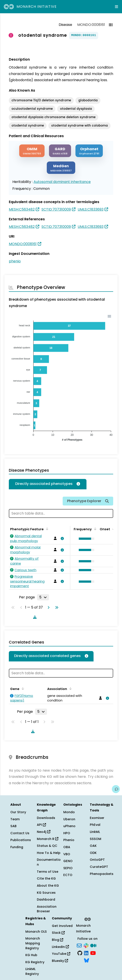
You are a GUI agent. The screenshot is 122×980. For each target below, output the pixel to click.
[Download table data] (34, 617)
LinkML (95, 832)
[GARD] (60, 151)
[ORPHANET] (89, 151)
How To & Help (49, 853)
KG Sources (46, 893)
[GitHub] (80, 953)
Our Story (18, 812)
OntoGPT (97, 860)
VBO (67, 854)
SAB (13, 826)
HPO (67, 833)
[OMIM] (32, 151)
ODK (93, 853)
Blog (57, 940)
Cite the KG (46, 878)
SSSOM (96, 839)
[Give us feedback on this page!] (116, 789)
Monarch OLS (36, 932)
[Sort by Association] (70, 688)
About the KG (48, 886)
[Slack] (86, 945)
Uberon (69, 819)
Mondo (69, 812)
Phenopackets (102, 874)
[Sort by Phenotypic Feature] (46, 529)
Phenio (69, 840)
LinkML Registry (32, 971)
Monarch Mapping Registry (33, 943)
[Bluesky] (86, 960)
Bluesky (60, 961)
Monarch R (48, 839)
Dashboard (46, 899)
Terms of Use (48, 872)
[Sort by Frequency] (94, 529)
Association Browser (47, 909)
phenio (15, 261)
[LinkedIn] (86, 953)
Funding (17, 847)
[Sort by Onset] (113, 529)
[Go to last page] (56, 607)
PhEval (95, 825)
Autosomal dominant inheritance (62, 182)
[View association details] (61, 538)
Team (15, 819)
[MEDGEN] (61, 168)
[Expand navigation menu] (116, 7)
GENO (68, 861)
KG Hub (31, 955)
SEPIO (68, 868)
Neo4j (44, 832)
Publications (21, 840)
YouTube (61, 954)
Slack (58, 933)
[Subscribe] (79, 945)
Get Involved (62, 926)
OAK (93, 846)
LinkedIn (60, 947)
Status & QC (47, 846)
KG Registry (35, 962)
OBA (67, 847)
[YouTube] (93, 953)
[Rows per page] (43, 597)
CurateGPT (99, 867)
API (41, 825)
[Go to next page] (48, 607)
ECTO (68, 875)
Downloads (46, 818)
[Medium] (93, 945)
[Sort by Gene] (22, 688)
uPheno (69, 826)
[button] (85, 539)
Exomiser (97, 818)
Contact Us (20, 833)
